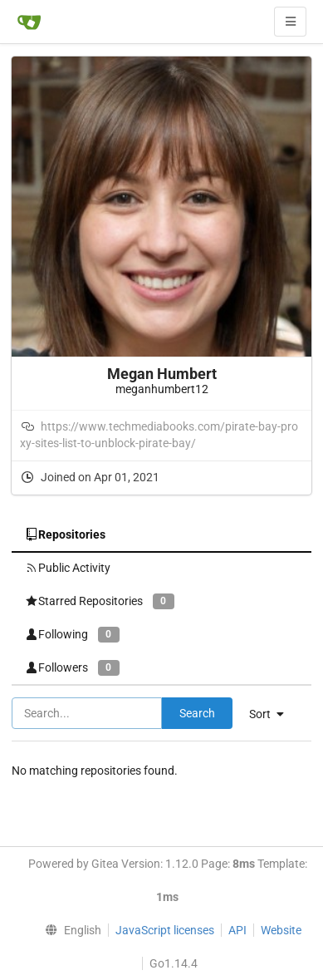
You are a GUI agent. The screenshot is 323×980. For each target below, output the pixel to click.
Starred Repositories (100, 601)
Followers (72, 668)
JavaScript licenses (165, 930)
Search (197, 713)
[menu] (69, 930)
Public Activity (68, 568)
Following (72, 635)
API (237, 930)
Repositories (65, 534)
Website (281, 930)
